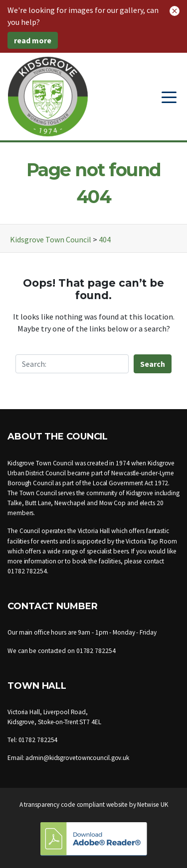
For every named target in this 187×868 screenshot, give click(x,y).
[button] (175, 10)
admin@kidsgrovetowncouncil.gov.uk (77, 758)
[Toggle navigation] (169, 97)
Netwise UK (152, 805)
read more (33, 40)
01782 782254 (27, 571)
